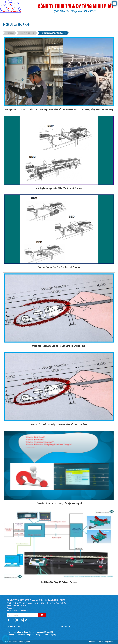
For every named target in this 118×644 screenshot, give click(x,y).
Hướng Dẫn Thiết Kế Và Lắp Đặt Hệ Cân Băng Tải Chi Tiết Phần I (59, 425)
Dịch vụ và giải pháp (27, 33)
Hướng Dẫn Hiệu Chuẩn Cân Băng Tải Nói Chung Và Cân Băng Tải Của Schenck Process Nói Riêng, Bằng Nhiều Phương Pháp (59, 110)
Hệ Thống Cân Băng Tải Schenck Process (59, 582)
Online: (93, 642)
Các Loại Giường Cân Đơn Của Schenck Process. (59, 267)
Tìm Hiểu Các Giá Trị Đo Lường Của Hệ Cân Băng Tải (59, 503)
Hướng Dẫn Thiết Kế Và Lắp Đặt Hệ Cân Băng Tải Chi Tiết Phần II (59, 346)
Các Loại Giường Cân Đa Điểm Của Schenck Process (59, 188)
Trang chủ (10, 33)
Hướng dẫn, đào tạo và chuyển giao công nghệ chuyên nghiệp (32, 635)
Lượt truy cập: (106, 642)
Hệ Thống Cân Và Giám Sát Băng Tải (53, 33)
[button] (114, 5)
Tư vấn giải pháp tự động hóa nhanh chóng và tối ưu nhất (31, 632)
